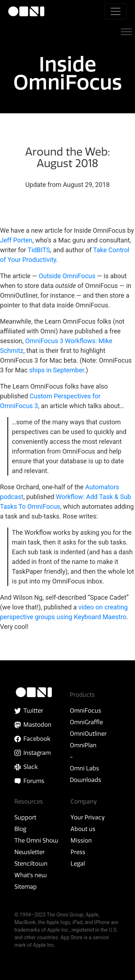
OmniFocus (85, 710)
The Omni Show (36, 840)
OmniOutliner (88, 734)
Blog (20, 829)
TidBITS (39, 250)
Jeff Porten (16, 240)
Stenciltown (31, 863)
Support (25, 817)
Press (78, 852)
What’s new (31, 875)
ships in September (57, 370)
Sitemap (26, 887)
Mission (81, 840)
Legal (78, 863)
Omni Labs (84, 768)
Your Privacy (88, 817)
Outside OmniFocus (67, 276)
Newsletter (30, 852)
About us (83, 829)
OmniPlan (83, 745)
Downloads (85, 780)
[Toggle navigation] (115, 11)
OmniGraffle (86, 722)
